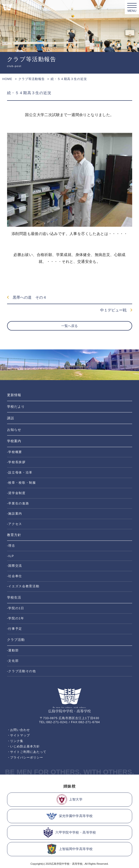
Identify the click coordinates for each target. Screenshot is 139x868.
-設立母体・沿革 (20, 472)
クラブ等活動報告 (32, 79)
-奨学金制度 (16, 493)
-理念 (11, 546)
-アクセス (15, 524)
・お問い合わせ (19, 730)
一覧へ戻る (69, 326)
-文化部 (13, 661)
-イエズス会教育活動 (23, 586)
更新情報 (14, 395)
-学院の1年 (16, 618)
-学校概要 (15, 452)
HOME (7, 79)
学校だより (16, 407)
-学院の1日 (16, 608)
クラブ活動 (16, 640)
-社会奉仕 (15, 576)
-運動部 (13, 650)
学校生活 (14, 597)
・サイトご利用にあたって (27, 752)
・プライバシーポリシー (25, 757)
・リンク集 (15, 741)
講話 (11, 418)
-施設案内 (15, 514)
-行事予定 (15, 629)
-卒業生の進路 (18, 503)
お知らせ (14, 430)
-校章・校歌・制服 (22, 483)
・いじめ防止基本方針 (24, 746)
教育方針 (14, 535)
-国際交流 (15, 566)
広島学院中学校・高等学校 (67, 864)
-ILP (11, 556)
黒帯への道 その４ (27, 297)
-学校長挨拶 (16, 462)
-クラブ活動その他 (22, 671)
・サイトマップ (19, 735)
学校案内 (14, 441)
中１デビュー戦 (116, 310)
